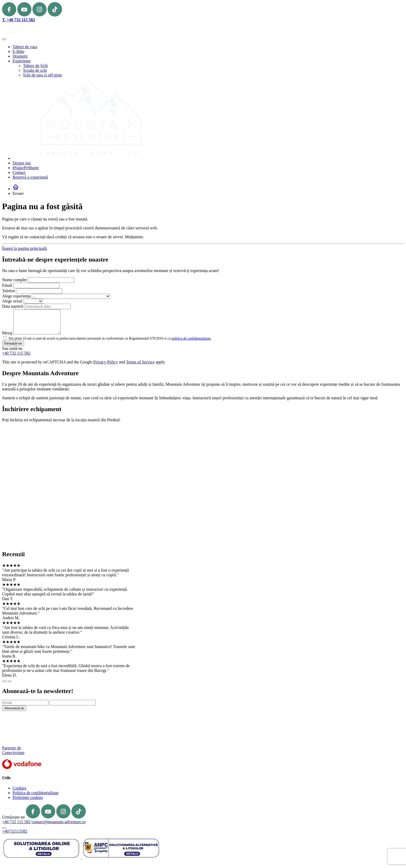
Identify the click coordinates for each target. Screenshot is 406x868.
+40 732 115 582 (16, 353)
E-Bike (18, 51)
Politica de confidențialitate (36, 793)
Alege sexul (12, 301)
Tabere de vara (25, 47)
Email (7, 285)
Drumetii (20, 56)
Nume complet (15, 280)
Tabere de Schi (35, 66)
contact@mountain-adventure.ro (58, 822)
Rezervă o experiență (30, 177)
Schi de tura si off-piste (43, 75)
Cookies (19, 788)
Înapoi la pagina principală (24, 248)
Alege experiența (16, 296)
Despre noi (22, 163)
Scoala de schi (35, 70)
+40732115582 (15, 831)
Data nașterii (13, 306)
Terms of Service (140, 362)
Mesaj (7, 333)
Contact (19, 172)
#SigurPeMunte (26, 168)
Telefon (9, 291)
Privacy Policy (106, 362)
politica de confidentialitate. (191, 338)
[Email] (25, 703)
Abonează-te (14, 708)
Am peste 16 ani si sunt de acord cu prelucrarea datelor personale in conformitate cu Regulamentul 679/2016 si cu (110, 338)
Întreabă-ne (13, 343)
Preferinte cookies (28, 797)
